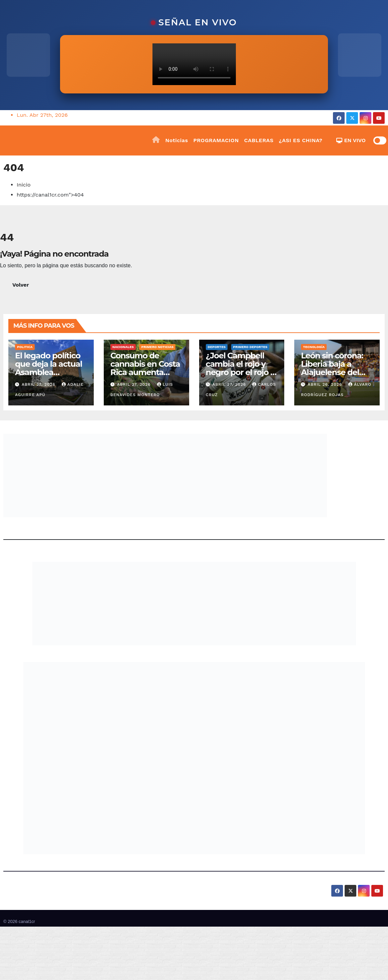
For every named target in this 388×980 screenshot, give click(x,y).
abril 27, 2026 (39, 384)
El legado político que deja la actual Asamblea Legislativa (49, 368)
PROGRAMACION (216, 140)
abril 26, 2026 (326, 384)
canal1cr (27, 921)
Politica (25, 347)
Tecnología (314, 347)
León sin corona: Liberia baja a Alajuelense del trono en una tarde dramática (337, 372)
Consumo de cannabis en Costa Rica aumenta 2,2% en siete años (145, 368)
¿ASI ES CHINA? (301, 140)
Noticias (177, 140)
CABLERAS (259, 140)
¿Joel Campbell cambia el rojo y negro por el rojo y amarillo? (240, 368)
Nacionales (123, 347)
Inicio (24, 185)
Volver (21, 285)
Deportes (217, 347)
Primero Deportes (250, 347)
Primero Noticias (157, 347)
